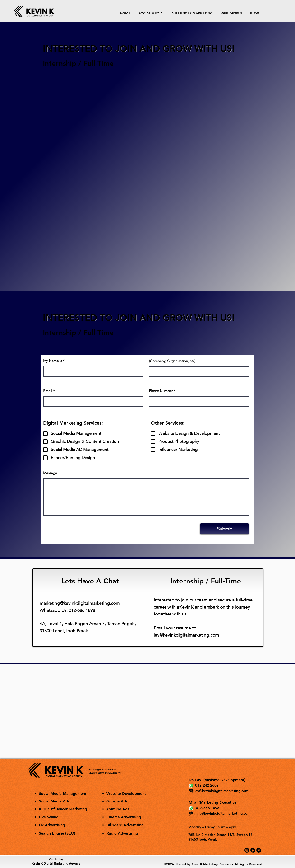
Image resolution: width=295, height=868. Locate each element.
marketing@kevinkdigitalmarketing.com (80, 603)
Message (50, 473)
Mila (193, 802)
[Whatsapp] (191, 786)
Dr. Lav (195, 780)
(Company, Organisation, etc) (172, 361)
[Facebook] (253, 850)
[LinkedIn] (259, 850)
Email (48, 391)
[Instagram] (247, 850)
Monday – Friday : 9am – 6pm (212, 827)
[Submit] (224, 529)
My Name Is (53, 361)
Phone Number (161, 391)
